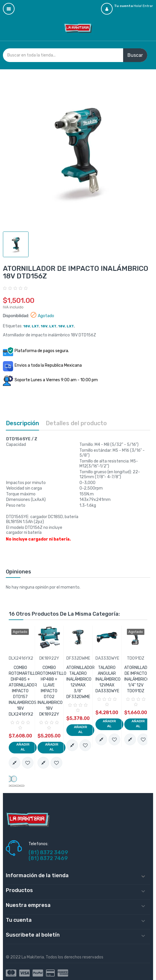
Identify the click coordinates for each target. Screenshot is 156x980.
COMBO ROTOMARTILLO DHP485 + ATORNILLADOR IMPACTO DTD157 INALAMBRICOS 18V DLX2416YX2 (23, 691)
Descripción (22, 423)
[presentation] (9, 779)
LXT (35, 326)
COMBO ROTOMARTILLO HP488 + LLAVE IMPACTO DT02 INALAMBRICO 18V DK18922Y (52, 691)
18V (27, 326)
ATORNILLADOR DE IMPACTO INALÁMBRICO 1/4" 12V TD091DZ (138, 679)
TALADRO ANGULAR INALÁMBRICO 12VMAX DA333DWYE (108, 679)
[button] (13, 786)
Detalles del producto (76, 423)
